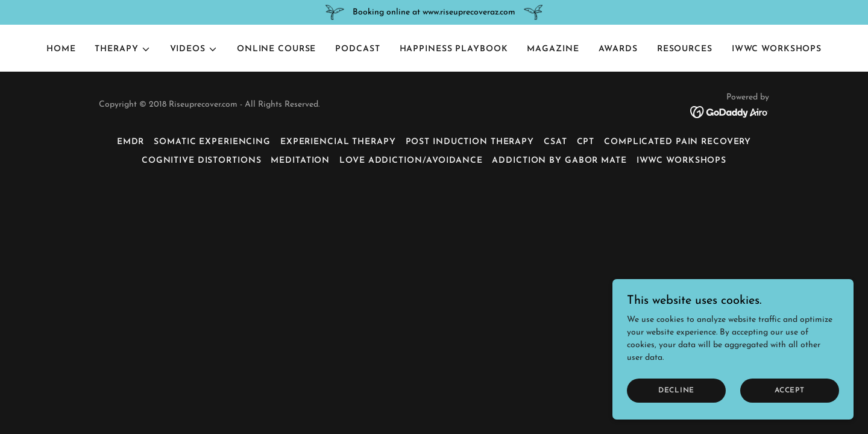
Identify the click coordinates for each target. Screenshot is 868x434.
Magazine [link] (553, 49)
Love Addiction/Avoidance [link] (411, 161)
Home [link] (61, 49)
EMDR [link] (131, 142)
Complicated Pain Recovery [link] (678, 142)
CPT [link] (586, 142)
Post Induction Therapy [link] (470, 142)
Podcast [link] (357, 49)
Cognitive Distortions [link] (202, 161)
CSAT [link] (555, 142)
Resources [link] (685, 49)
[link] (730, 112)
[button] (122, 49)
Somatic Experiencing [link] (212, 142)
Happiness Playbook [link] (454, 49)
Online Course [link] (276, 49)
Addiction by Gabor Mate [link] (559, 161)
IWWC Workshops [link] (777, 49)
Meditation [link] (300, 161)
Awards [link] (618, 49)
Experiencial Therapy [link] (338, 142)
